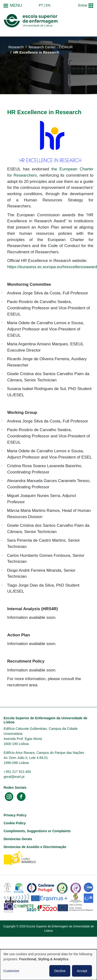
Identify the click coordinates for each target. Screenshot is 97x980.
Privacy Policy (15, 815)
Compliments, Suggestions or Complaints (37, 831)
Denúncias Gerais (18, 839)
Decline (60, 971)
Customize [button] (11, 971)
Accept (82, 971)
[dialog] (48, 965)
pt (41, 5)
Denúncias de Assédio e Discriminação (35, 847)
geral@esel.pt (14, 777)
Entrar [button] (83, 5)
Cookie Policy (15, 823)
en (48, 5)
